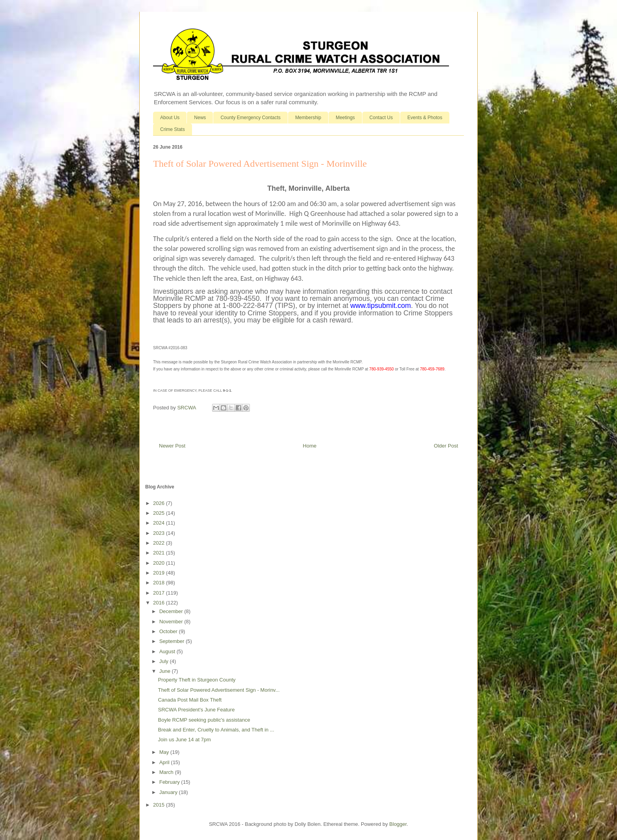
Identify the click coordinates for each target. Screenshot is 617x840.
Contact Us (381, 118)
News (200, 118)
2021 (160, 553)
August (168, 651)
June (166, 671)
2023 (160, 533)
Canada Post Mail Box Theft (190, 700)
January (169, 792)
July (165, 661)
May (165, 752)
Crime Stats (173, 129)
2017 (160, 593)
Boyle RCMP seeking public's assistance (204, 720)
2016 (160, 603)
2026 (160, 503)
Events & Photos (425, 118)
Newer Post (172, 446)
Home (310, 446)
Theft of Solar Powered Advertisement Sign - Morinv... (219, 690)
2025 (160, 513)
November (172, 622)
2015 (160, 805)
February (170, 782)
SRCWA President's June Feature (196, 710)
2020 (160, 563)
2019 (160, 573)
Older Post (446, 446)
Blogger (398, 824)
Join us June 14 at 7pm (184, 740)
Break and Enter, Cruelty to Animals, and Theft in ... (216, 730)
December (172, 611)
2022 (160, 543)
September (173, 641)
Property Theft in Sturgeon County (197, 680)
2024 (160, 523)
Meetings (345, 118)
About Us (170, 118)
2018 (160, 583)
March (167, 772)
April (165, 762)
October (169, 631)
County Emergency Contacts (250, 118)
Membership (308, 118)
